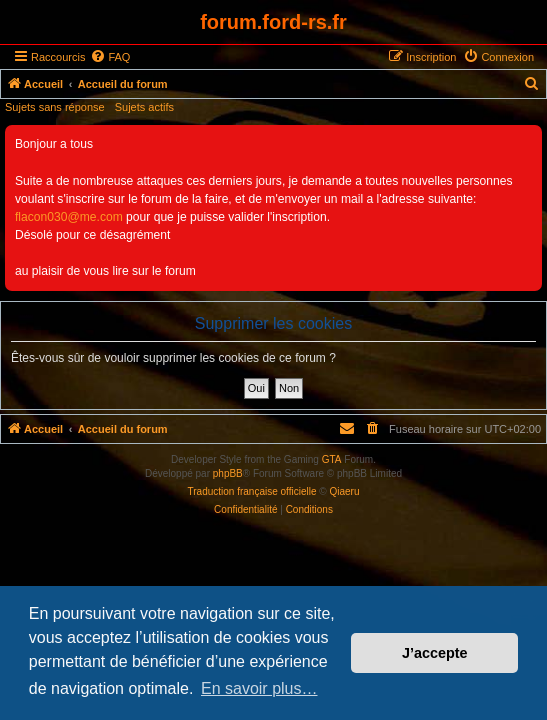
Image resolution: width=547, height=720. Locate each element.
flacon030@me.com (69, 217)
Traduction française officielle (252, 491)
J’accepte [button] (435, 653)
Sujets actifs (144, 107)
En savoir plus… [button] (259, 688)
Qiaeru (344, 491)
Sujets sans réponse (55, 107)
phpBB (228, 473)
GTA (332, 459)
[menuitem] (110, 57)
